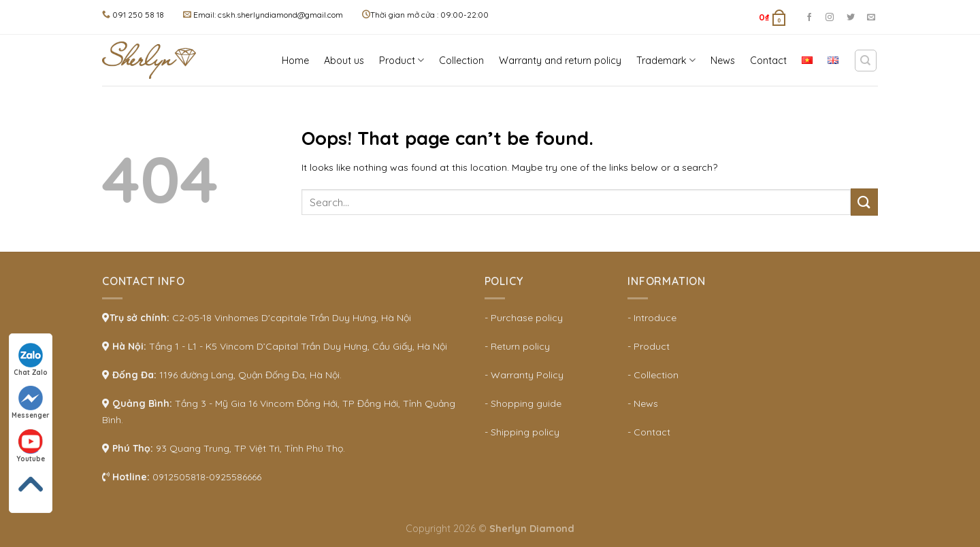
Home (295, 61)
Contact (768, 61)
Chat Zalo (31, 360)
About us (344, 61)
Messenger (31, 403)
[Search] (866, 61)
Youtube (31, 446)
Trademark (666, 60)
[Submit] (864, 202)
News (723, 61)
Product (402, 60)
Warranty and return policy (560, 61)
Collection (461, 61)
